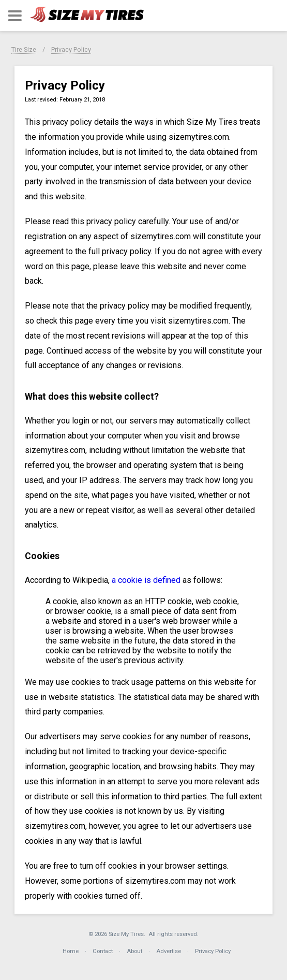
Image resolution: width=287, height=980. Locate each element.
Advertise (169, 951)
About (134, 951)
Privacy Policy (71, 49)
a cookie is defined (146, 580)
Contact (103, 951)
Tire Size (24, 49)
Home (71, 951)
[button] (15, 16)
